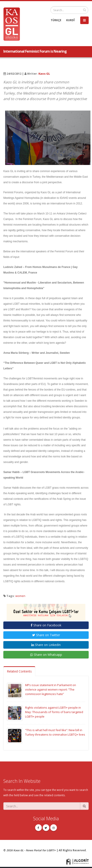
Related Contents (19, 671)
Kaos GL (44, 74)
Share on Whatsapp (46, 655)
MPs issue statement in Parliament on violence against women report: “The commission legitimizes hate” (51, 689)
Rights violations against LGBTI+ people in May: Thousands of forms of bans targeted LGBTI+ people (54, 712)
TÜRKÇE (56, 20)
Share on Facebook (46, 625)
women (20, 596)
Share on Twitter (46, 635)
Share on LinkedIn (46, 645)
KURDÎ (70, 20)
